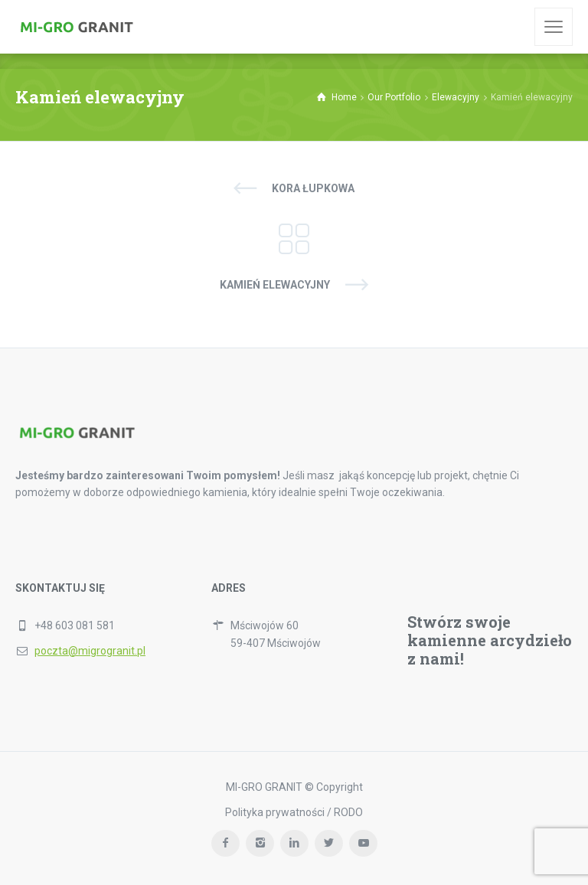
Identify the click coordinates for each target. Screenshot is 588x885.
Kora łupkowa (313, 188)
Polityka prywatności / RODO (294, 812)
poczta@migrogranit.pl (90, 651)
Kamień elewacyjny (275, 285)
